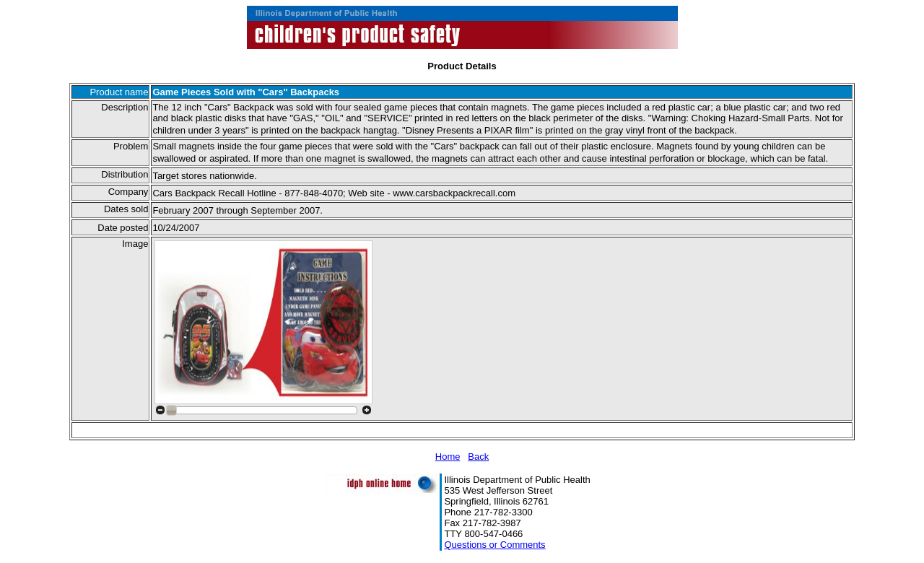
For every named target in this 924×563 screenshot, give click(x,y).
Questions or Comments (494, 545)
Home (448, 457)
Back (478, 457)
